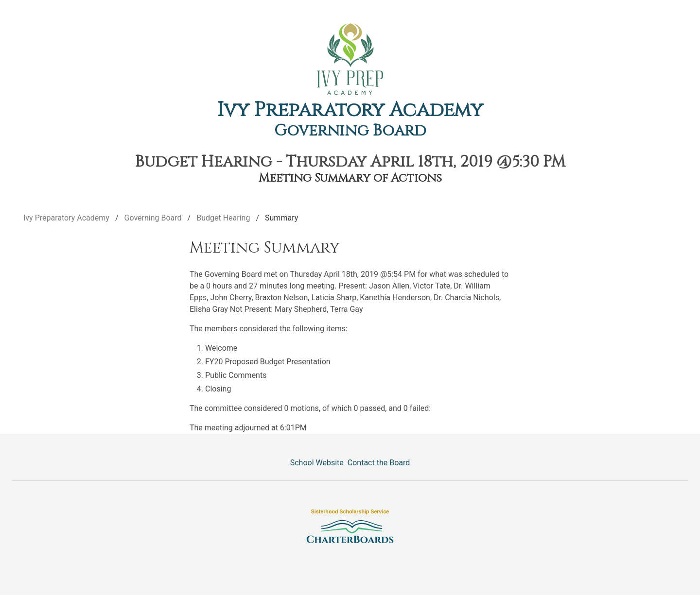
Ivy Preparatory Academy (350, 110)
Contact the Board (379, 463)
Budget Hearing (223, 218)
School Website (317, 463)
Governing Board (350, 131)
